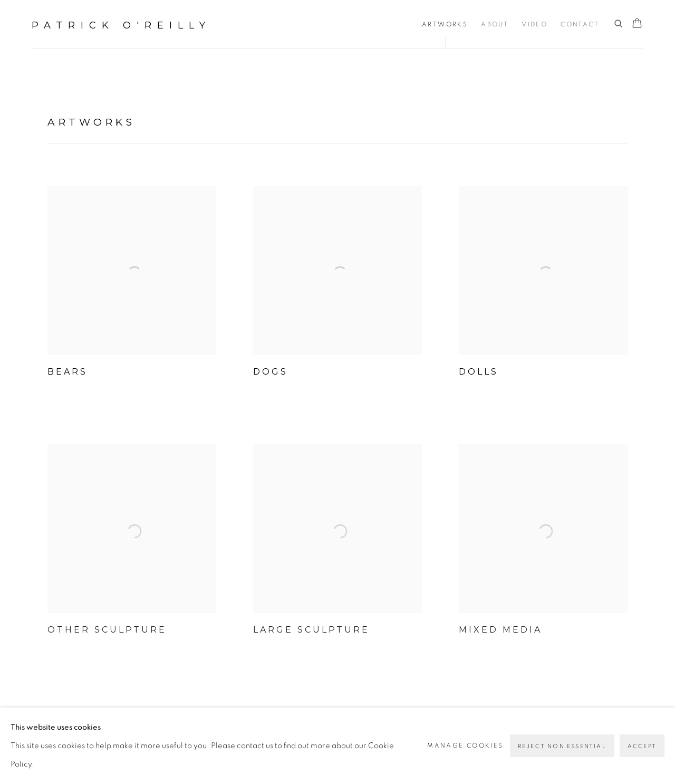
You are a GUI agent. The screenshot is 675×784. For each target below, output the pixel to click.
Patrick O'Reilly (121, 25)
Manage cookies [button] (465, 745)
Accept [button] (642, 746)
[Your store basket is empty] (637, 24)
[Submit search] (619, 24)
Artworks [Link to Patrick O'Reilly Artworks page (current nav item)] (445, 24)
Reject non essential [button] (562, 746)
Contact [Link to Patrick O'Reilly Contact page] (580, 24)
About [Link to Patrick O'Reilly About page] (495, 24)
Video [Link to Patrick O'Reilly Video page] (534, 24)
